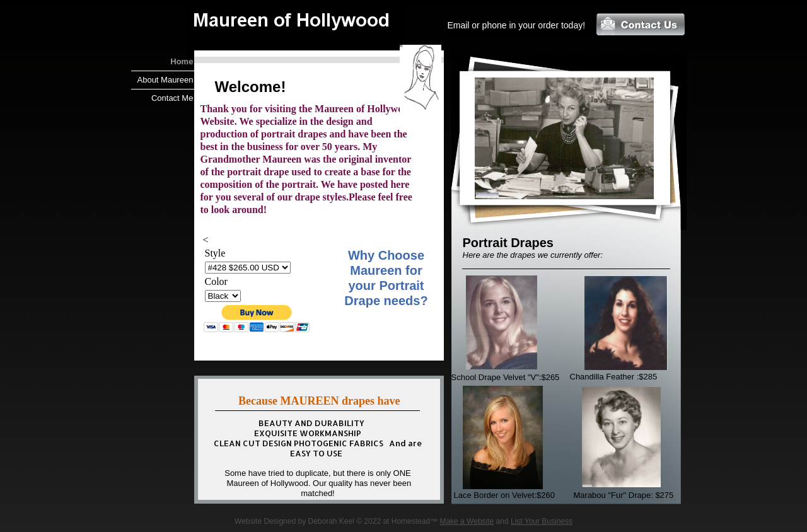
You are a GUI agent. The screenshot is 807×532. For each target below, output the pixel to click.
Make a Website (467, 521)
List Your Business (542, 521)
